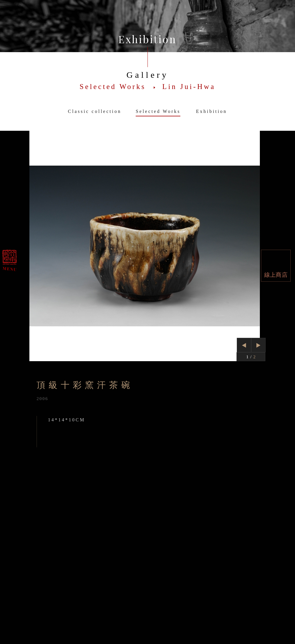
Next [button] (258, 345)
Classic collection (95, 111)
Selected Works (158, 111)
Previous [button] (244, 346)
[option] (147, 246)
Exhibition (212, 111)
